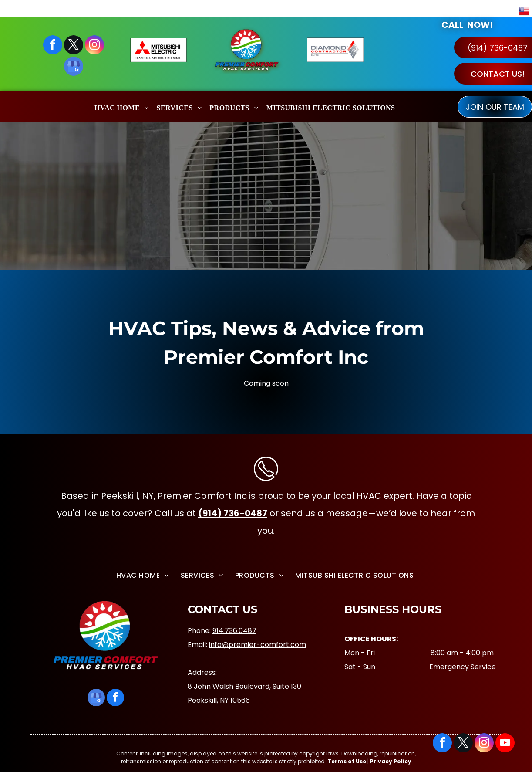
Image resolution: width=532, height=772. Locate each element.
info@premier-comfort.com (258, 645)
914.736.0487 (234, 631)
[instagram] (94, 46)
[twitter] (74, 46)
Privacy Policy (391, 761)
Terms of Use (347, 761)
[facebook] (53, 46)
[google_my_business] (74, 67)
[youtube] (505, 744)
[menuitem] (122, 107)
